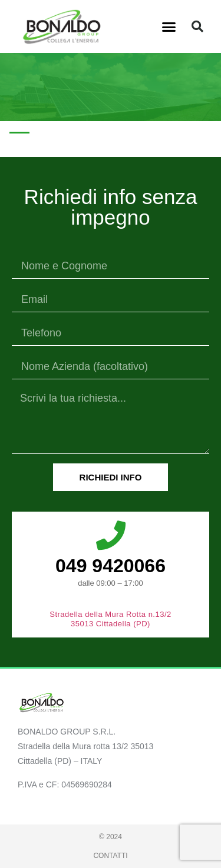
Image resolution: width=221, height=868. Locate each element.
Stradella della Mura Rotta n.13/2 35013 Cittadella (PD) (111, 619)
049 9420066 (111, 566)
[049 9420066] (111, 535)
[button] (169, 26)
